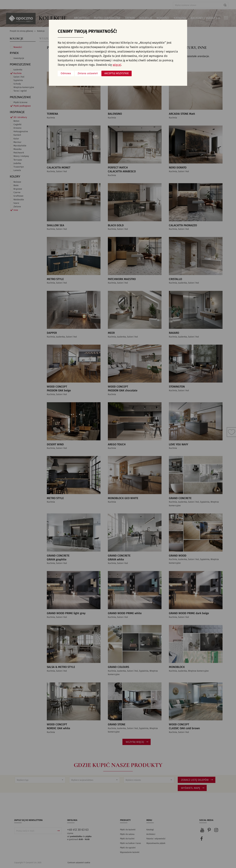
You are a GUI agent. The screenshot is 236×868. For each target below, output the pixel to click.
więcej (117, 65)
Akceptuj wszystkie (117, 73)
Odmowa (66, 73)
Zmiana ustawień (88, 73)
